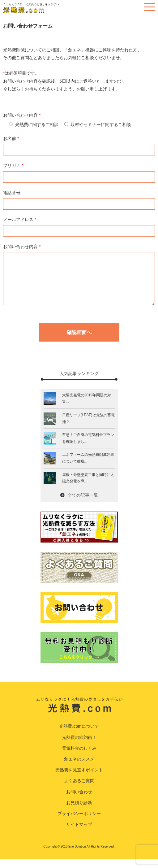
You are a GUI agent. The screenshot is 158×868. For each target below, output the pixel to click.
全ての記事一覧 (79, 504)
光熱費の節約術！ (79, 747)
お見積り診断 (79, 812)
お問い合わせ (79, 801)
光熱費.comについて (79, 735)
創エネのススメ (79, 768)
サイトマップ (79, 834)
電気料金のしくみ (79, 757)
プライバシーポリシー (79, 823)
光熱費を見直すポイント (79, 779)
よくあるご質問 (79, 790)
